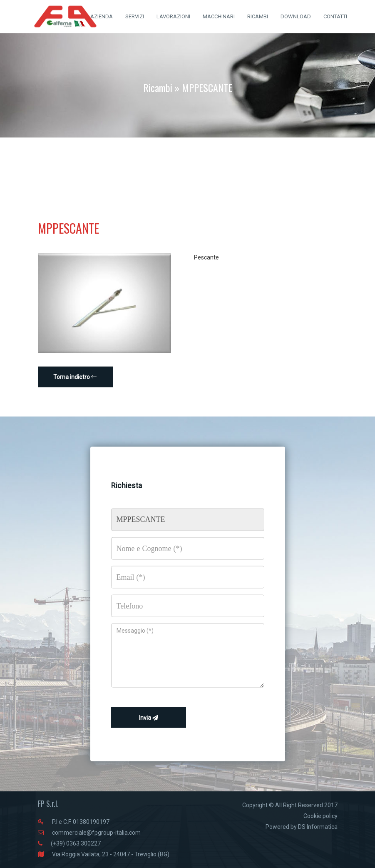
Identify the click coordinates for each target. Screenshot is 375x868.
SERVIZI (135, 16)
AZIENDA (102, 16)
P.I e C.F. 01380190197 (81, 822)
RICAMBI (258, 16)
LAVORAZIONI (173, 16)
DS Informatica (318, 827)
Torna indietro (75, 377)
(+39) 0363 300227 (76, 843)
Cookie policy (320, 816)
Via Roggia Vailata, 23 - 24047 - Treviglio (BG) (111, 854)
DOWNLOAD (296, 16)
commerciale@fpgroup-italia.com (96, 833)
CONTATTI (335, 16)
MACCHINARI (219, 16)
